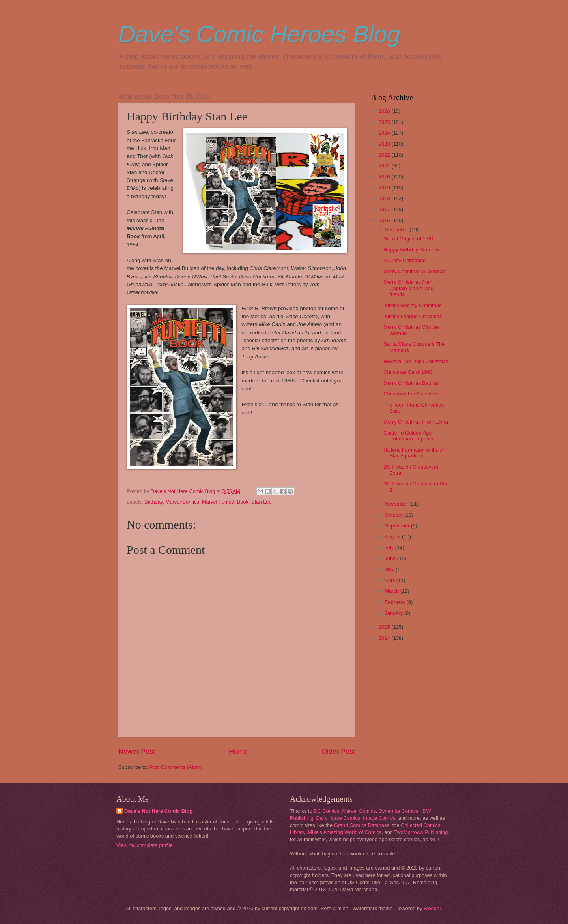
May (390, 569)
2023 (385, 144)
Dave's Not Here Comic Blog (158, 811)
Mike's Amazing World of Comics (345, 832)
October (394, 515)
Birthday (153, 502)
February (395, 602)
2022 (385, 155)
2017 (385, 209)
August (393, 537)
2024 (385, 133)
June (391, 558)
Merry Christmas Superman (414, 271)
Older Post (338, 752)
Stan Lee (262, 502)
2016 (385, 220)
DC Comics (326, 811)
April (390, 580)
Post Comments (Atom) (176, 767)
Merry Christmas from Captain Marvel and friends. (408, 288)
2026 (385, 111)
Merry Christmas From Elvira (416, 422)
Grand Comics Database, (363, 825)
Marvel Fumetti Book (225, 502)
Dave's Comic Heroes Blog (259, 34)
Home (238, 752)
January (394, 613)
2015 (385, 627)
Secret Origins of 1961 (409, 239)
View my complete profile (145, 845)
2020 (385, 177)
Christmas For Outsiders (411, 394)
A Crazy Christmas (405, 260)
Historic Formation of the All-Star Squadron (415, 453)
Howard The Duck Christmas (416, 361)
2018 (385, 198)
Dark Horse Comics (338, 818)
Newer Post (137, 752)
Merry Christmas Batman (411, 383)
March (392, 591)
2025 (385, 122)
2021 (385, 166)
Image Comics (379, 818)
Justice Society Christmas (412, 305)
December (397, 230)
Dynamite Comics (399, 811)
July (390, 548)
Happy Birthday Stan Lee (412, 250)
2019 (385, 188)
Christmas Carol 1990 (408, 372)
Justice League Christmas (413, 316)
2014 (385, 638)
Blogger (432, 908)
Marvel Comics (182, 502)
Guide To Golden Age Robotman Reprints (408, 436)
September (398, 526)
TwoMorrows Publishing (421, 832)
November (397, 504)
